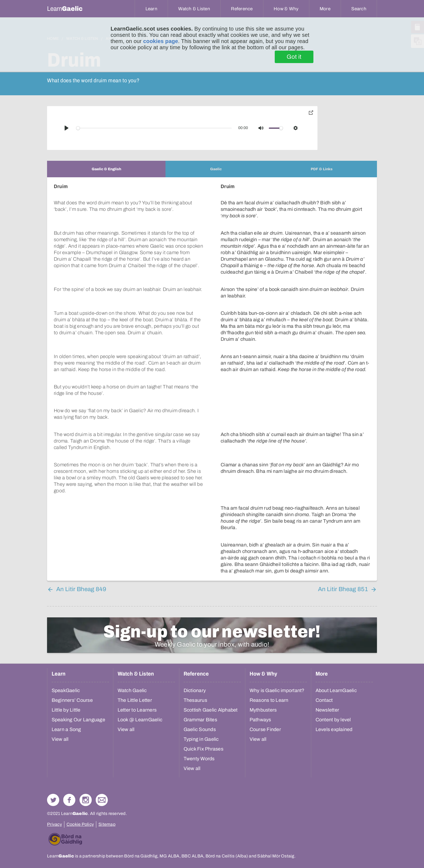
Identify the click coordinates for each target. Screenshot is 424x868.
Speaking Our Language (78, 668)
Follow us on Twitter (53, 748)
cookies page (160, 41)
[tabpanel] (212, 353)
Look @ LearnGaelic (140, 668)
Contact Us (102, 748)
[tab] (106, 169)
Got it (294, 57)
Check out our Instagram (86, 748)
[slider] (154, 128)
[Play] (67, 128)
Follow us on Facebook (69, 748)
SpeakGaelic (66, 638)
